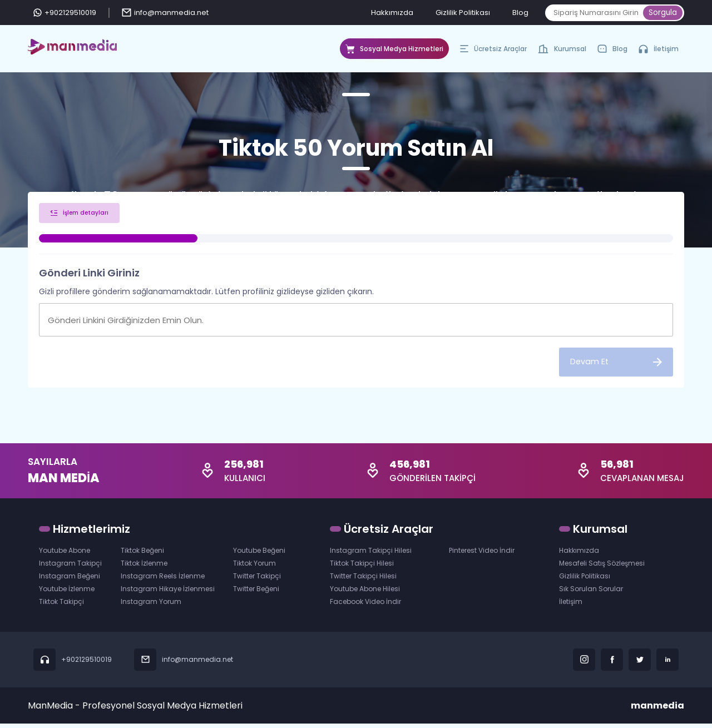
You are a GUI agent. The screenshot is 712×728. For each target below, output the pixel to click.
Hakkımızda (392, 13)
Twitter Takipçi (257, 580)
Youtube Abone (65, 555)
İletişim (659, 49)
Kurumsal (562, 52)
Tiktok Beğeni (142, 555)
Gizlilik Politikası (463, 13)
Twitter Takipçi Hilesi (363, 580)
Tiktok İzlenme (144, 568)
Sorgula (663, 13)
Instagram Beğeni (70, 580)
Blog (520, 13)
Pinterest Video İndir (482, 555)
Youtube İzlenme (67, 593)
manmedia (657, 710)
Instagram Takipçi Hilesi (371, 555)
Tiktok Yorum (254, 568)
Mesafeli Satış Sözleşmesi (602, 568)
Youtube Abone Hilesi (365, 593)
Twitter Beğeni (256, 593)
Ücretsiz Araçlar (493, 52)
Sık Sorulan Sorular (591, 593)
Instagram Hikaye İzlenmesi (168, 593)
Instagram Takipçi (70, 568)
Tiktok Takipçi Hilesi (362, 568)
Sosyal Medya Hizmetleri (394, 52)
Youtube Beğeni (259, 555)
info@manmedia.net (165, 13)
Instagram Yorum (151, 606)
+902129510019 (65, 13)
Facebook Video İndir (365, 606)
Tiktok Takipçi (61, 606)
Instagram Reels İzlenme (163, 580)
